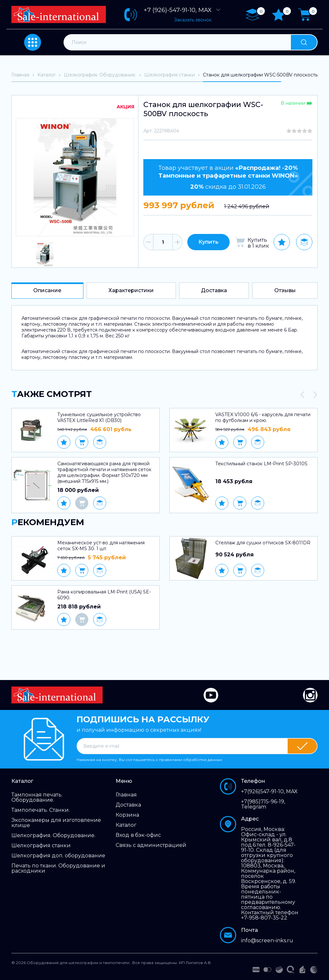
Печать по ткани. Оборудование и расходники (58, 868)
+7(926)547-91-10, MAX (269, 792)
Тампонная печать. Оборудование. (37, 797)
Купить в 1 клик (258, 243)
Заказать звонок (193, 20)
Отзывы (285, 290)
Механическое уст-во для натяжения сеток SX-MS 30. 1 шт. (101, 546)
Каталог (126, 825)
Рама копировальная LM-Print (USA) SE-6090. (104, 595)
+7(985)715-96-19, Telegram (263, 804)
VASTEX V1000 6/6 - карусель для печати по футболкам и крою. (263, 417)
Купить (208, 242)
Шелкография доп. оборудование (58, 856)
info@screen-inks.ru (267, 941)
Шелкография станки (41, 846)
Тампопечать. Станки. (41, 810)
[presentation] (302, 395)
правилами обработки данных (191, 760)
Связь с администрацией (151, 845)
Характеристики (131, 290)
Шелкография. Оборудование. (53, 836)
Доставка (214, 290)
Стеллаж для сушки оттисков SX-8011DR (263, 543)
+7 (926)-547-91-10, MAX (183, 10)
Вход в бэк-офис (138, 835)
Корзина (127, 815)
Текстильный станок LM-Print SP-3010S (261, 464)
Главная (126, 795)
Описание (47, 290)
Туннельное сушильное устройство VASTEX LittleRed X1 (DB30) (99, 417)
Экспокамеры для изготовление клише (56, 823)
